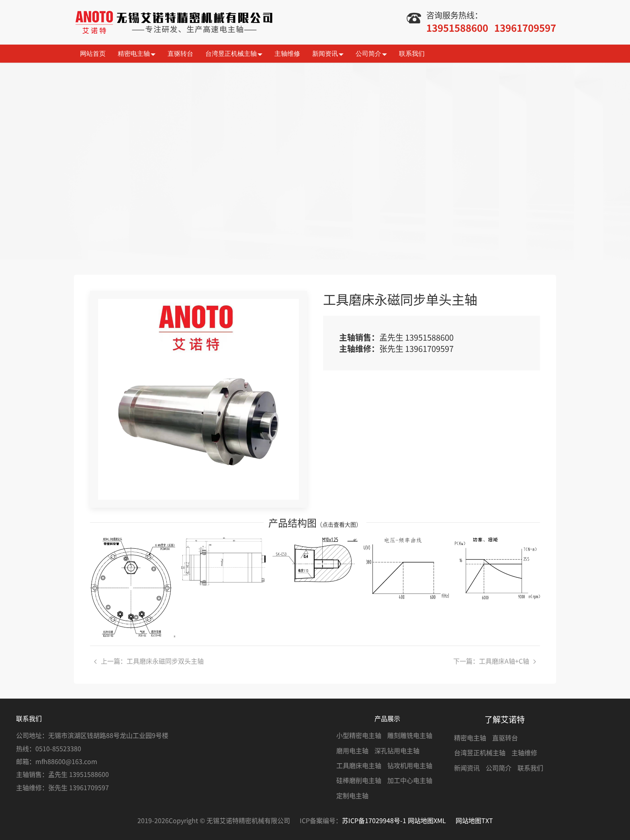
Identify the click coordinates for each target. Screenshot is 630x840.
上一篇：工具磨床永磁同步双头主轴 (149, 661)
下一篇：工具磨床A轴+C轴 (495, 661)
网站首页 (93, 54)
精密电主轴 (137, 54)
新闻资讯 (328, 54)
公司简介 (371, 54)
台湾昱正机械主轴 (234, 54)
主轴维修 (287, 54)
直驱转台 (180, 54)
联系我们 (412, 54)
